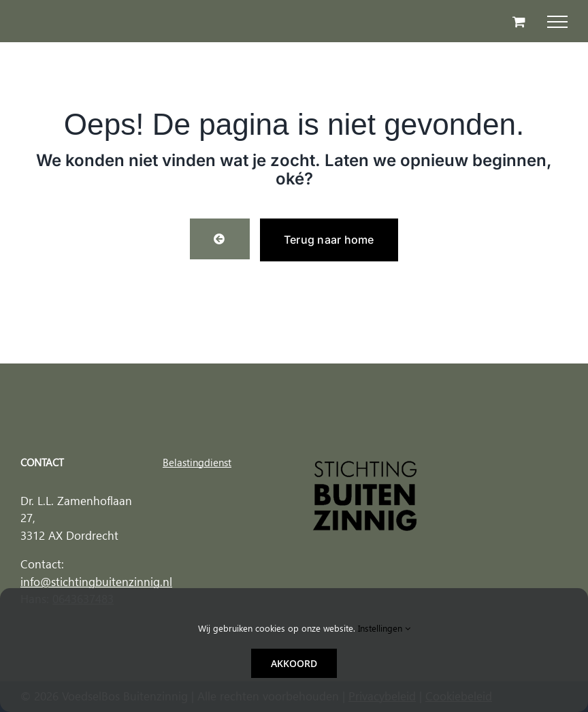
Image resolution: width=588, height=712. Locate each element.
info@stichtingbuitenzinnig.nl (96, 582)
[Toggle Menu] (557, 22)
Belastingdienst (197, 463)
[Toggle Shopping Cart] (519, 21)
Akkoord (294, 663)
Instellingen (384, 628)
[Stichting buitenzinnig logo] (365, 464)
